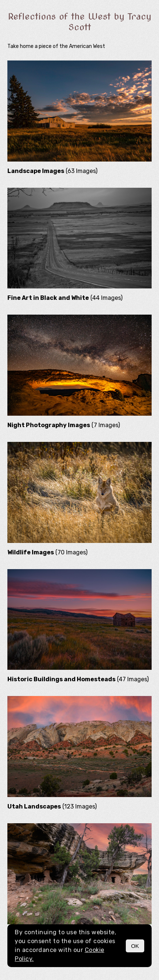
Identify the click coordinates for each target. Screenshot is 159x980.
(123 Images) (52, 806)
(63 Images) (52, 171)
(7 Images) (64, 425)
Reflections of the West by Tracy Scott (80, 22)
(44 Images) (65, 298)
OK (135, 946)
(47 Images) (78, 679)
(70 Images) (47, 552)
